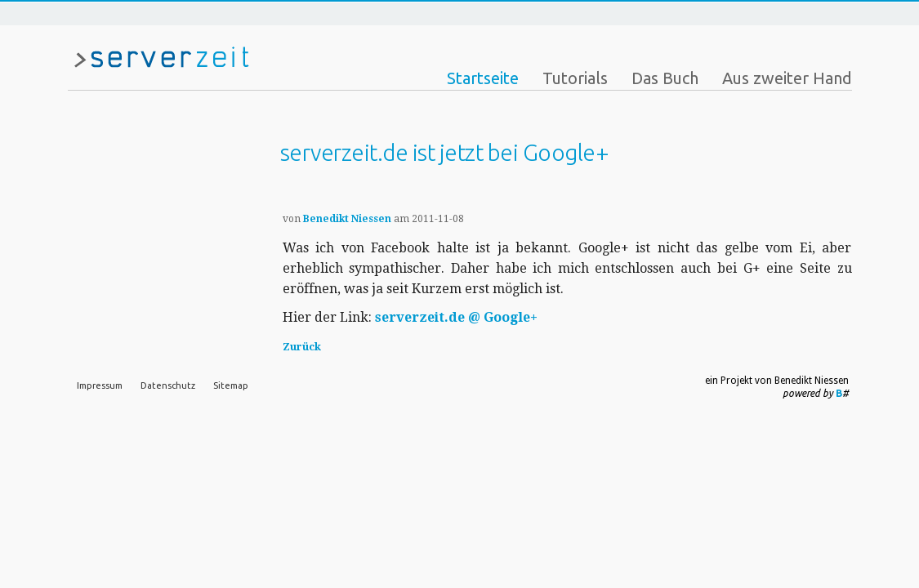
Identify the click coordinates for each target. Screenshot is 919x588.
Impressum (100, 385)
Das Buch (665, 78)
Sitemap (231, 385)
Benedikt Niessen (347, 219)
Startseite (483, 78)
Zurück (302, 347)
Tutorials (575, 78)
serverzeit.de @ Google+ (456, 317)
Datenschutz (168, 385)
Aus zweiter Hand (787, 78)
